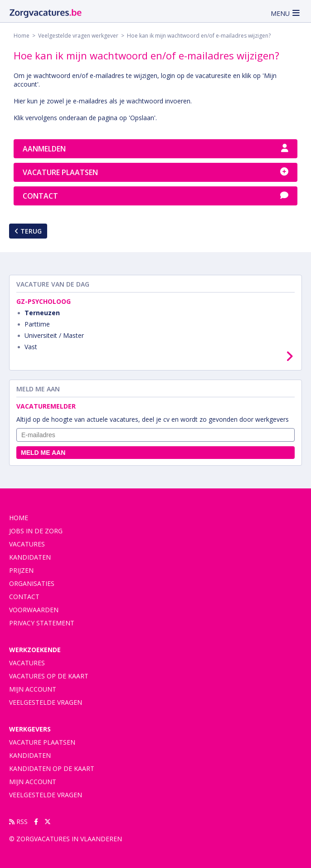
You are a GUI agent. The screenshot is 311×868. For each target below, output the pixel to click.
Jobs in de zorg (36, 531)
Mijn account (33, 689)
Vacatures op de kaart (49, 676)
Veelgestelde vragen (46, 702)
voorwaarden (34, 610)
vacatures (27, 544)
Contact (155, 196)
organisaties (32, 583)
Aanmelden (155, 149)
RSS (18, 822)
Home (22, 36)
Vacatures (27, 663)
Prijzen (21, 570)
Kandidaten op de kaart (52, 768)
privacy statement (42, 623)
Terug (28, 231)
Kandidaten (30, 557)
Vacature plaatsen (155, 172)
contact (24, 597)
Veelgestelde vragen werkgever (78, 36)
